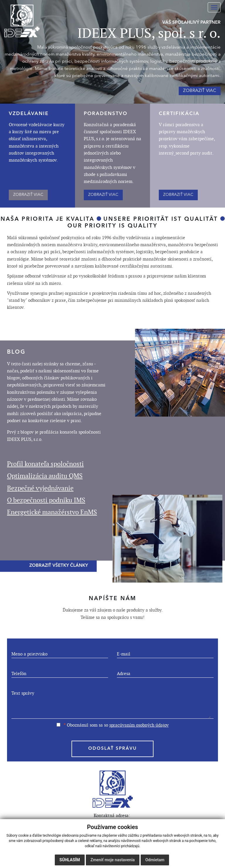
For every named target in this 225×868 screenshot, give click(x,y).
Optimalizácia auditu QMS (45, 476)
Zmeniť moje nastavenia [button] (113, 860)
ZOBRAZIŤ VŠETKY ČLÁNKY (59, 566)
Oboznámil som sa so (113, 725)
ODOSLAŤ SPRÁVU (112, 749)
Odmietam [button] (155, 860)
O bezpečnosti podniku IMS (46, 500)
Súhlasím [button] (70, 860)
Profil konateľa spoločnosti (45, 464)
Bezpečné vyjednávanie (40, 488)
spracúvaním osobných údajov (139, 725)
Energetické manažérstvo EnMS (52, 512)
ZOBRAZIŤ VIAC (28, 195)
